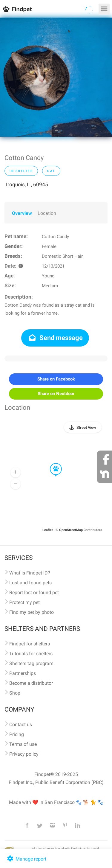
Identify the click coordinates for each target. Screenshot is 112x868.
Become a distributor (31, 683)
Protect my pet (24, 602)
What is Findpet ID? (30, 573)
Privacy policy (24, 754)
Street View (86, 427)
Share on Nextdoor (56, 394)
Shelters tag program (31, 663)
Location (47, 213)
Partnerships (23, 673)
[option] (56, 77)
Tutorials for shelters (31, 654)
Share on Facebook (56, 379)
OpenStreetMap (71, 530)
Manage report (26, 859)
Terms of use (23, 744)
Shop (15, 693)
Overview (22, 213)
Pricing (17, 734)
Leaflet (48, 530)
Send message (55, 338)
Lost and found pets (30, 583)
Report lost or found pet (34, 593)
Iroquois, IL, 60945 (27, 184)
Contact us (21, 725)
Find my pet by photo (32, 612)
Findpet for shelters (30, 644)
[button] (52, 463)
